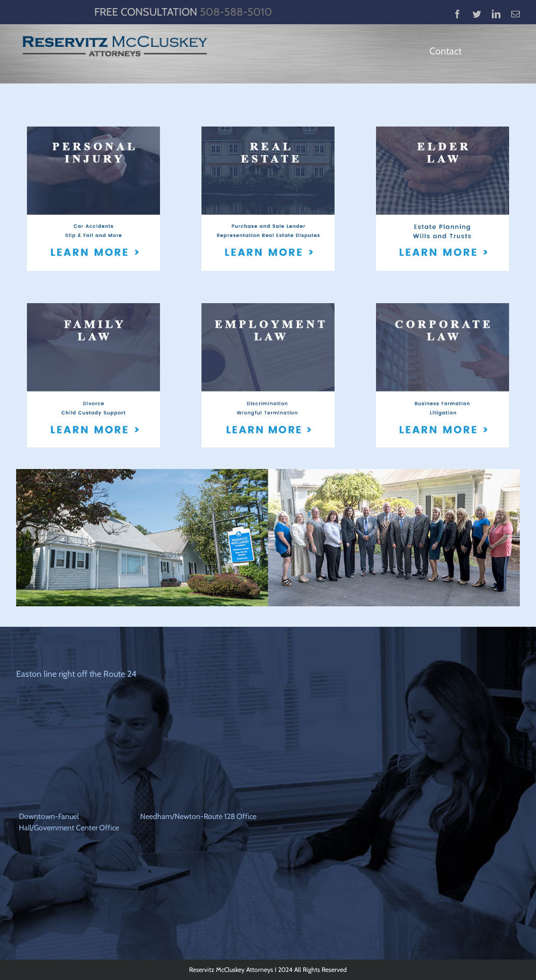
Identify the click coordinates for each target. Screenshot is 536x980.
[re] (268, 131)
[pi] (93, 131)
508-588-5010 (236, 12)
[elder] (443, 131)
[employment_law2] (268, 307)
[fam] (93, 307)
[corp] (443, 307)
